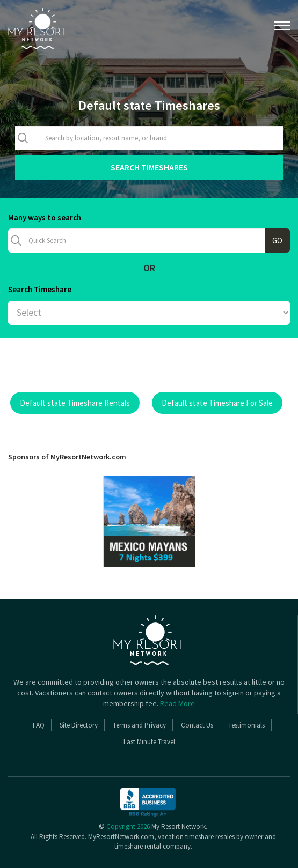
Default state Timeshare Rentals (75, 403)
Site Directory (79, 725)
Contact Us (197, 725)
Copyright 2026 (128, 826)
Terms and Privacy (139, 725)
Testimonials (246, 725)
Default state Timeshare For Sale (217, 403)
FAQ (39, 725)
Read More (177, 703)
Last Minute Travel (149, 742)
